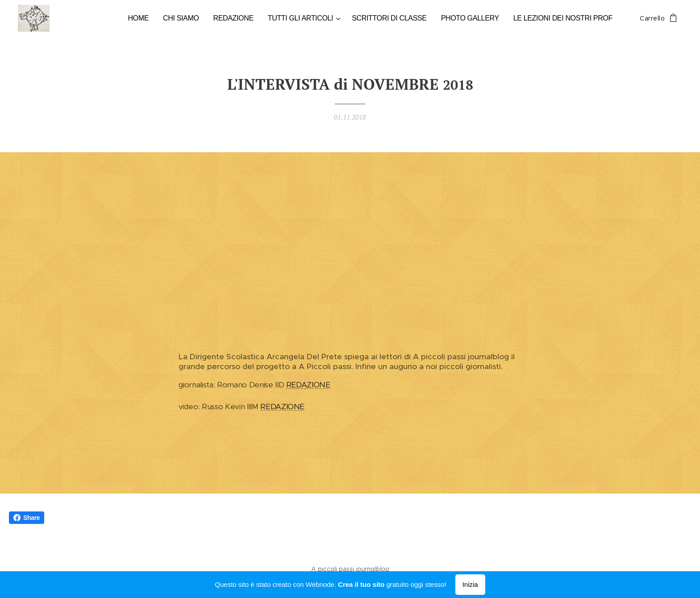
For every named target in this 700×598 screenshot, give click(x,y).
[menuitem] (151, 18)
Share (27, 518)
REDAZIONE (308, 385)
